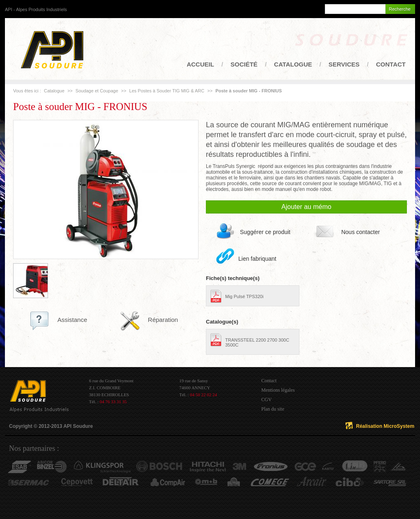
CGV (266, 400)
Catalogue (293, 64)
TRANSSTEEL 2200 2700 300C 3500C (257, 342)
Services (344, 64)
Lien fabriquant (257, 259)
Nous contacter (361, 232)
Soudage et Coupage (97, 91)
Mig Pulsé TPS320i (244, 296)
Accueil (200, 64)
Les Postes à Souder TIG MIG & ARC (167, 91)
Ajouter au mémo (306, 207)
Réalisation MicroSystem (385, 426)
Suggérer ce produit (265, 232)
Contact (391, 64)
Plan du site (273, 409)
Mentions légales (278, 390)
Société (244, 64)
